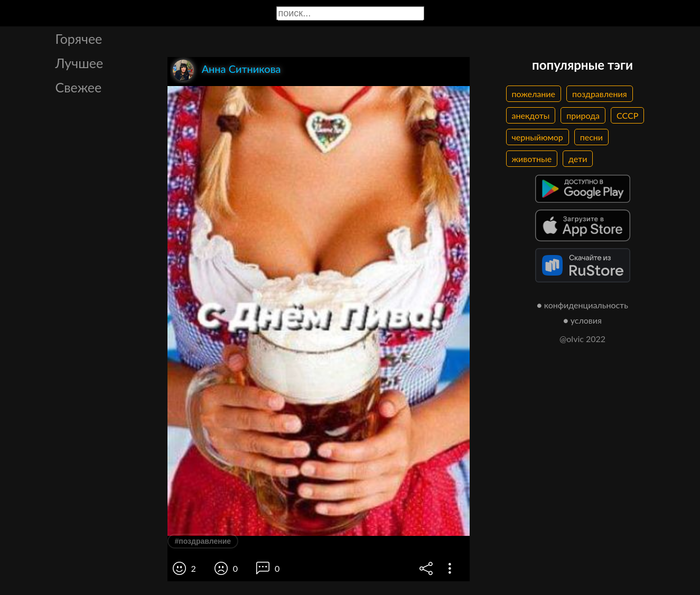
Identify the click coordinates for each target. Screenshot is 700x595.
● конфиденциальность (582, 305)
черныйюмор (538, 137)
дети (578, 159)
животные (532, 159)
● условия (582, 320)
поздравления (600, 94)
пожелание (534, 94)
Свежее (79, 87)
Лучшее (80, 63)
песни (591, 137)
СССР (627, 115)
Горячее (79, 39)
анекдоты (531, 115)
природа (583, 115)
